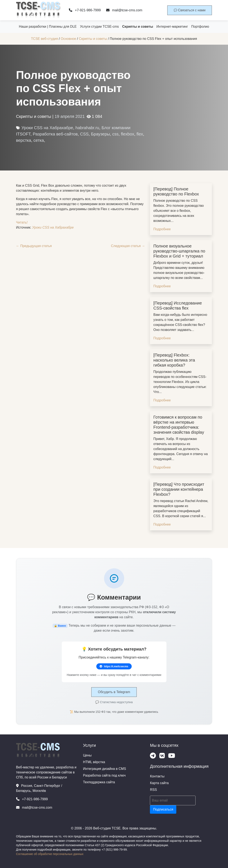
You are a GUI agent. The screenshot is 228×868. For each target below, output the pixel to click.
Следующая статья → (128, 246)
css (115, 134)
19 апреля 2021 (70, 116)
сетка (39, 140)
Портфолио (200, 27)
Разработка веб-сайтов (55, 134)
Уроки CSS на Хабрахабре (47, 128)
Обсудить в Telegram (114, 692)
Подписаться (163, 809)
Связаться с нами (190, 10)
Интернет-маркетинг (172, 27)
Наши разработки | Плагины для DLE (48, 27)
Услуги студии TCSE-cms (99, 27)
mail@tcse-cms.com (124, 10)
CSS (84, 134)
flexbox (127, 134)
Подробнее (162, 229)
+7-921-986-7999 (85, 10)
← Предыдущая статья (34, 246)
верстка (24, 140)
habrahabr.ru (87, 128)
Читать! (22, 222)
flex (140, 134)
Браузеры (100, 134)
